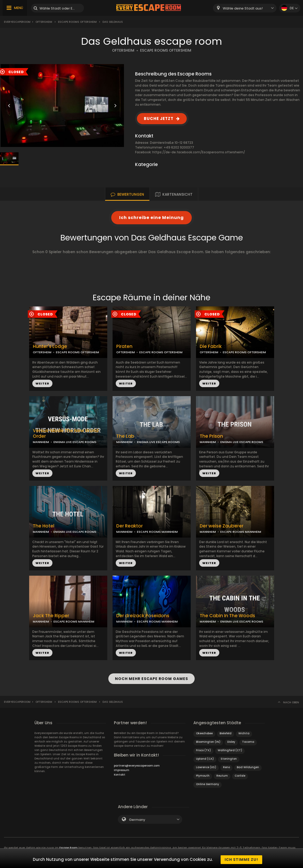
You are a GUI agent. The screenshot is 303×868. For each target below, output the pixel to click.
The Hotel (44, 526)
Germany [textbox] (137, 817)
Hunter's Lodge (50, 346)
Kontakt (120, 772)
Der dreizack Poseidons (143, 616)
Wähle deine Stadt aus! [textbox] (243, 8)
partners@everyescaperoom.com (137, 763)
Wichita (244, 731)
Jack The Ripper (51, 616)
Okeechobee (204, 731)
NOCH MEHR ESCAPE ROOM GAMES (151, 677)
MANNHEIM (41, 442)
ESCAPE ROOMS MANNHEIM (157, 532)
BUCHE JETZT (159, 118)
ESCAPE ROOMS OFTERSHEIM (166, 50)
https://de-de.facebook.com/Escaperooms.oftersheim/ (199, 152)
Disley (231, 739)
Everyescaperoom (17, 22)
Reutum (222, 773)
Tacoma (248, 739)
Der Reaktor (130, 526)
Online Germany (208, 782)
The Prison (211, 436)
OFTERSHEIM (123, 50)
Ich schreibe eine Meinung (151, 218)
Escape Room (68, 845)
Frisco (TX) (203, 748)
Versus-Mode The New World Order (66, 433)
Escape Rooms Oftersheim (77, 22)
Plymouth (203, 773)
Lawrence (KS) (206, 765)
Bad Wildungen (248, 765)
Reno (226, 765)
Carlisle (240, 773)
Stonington (229, 756)
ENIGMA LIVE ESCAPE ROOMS (75, 442)
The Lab (125, 436)
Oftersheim (44, 22)
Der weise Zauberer (222, 526)
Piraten (124, 346)
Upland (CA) (205, 756)
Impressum (122, 768)
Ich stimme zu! (241, 860)
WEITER (42, 383)
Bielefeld (226, 731)
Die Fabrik (211, 346)
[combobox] (245, 8)
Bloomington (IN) (208, 739)
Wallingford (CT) (230, 748)
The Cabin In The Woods (227, 616)
